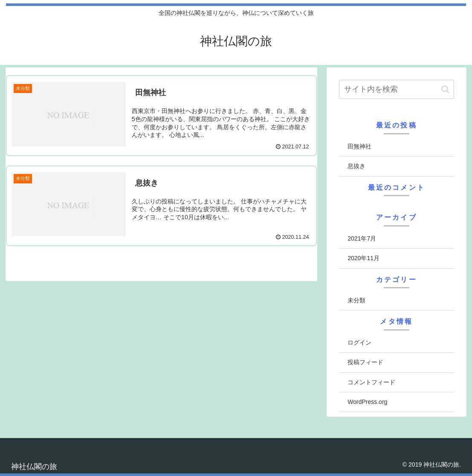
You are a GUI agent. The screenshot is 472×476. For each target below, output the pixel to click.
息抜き (356, 166)
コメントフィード (371, 382)
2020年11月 (363, 258)
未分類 (356, 300)
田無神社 (359, 146)
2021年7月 (362, 238)
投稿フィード (365, 362)
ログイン (359, 342)
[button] (445, 89)
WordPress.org (367, 402)
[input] (396, 89)
